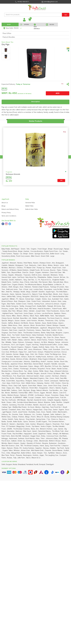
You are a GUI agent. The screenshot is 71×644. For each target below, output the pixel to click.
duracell (44, 374)
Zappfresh (42, 434)
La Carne (38, 313)
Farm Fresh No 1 (56, 407)
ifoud (27, 309)
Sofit (67, 265)
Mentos (38, 407)
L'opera (66, 333)
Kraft (67, 311)
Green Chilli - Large (48, 256)
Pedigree (29, 381)
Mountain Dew (7, 371)
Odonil (47, 381)
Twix (45, 453)
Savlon (56, 410)
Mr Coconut (45, 270)
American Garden (33, 376)
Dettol (55, 412)
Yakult (32, 316)
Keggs (8, 374)
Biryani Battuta (48, 285)
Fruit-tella (48, 335)
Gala (17, 309)
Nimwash (13, 263)
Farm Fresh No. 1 (56, 446)
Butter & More (26, 453)
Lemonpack (54, 381)
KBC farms (33, 309)
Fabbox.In (24, 395)
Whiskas (17, 450)
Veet (23, 383)
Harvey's (37, 342)
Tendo (61, 275)
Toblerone (25, 388)
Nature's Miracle (42, 390)
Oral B (15, 412)
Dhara (57, 337)
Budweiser (53, 443)
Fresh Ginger (43, 249)
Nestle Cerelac (63, 369)
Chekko (16, 369)
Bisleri (54, 369)
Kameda (9, 354)
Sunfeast (21, 439)
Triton (43, 439)
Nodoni (36, 263)
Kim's (10, 369)
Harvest (5, 366)
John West (5, 359)
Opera (26, 422)
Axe (3, 374)
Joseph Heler (41, 311)
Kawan (23, 321)
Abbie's (20, 316)
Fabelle (49, 412)
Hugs (27, 354)
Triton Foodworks (53, 311)
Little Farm (21, 458)
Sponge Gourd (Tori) (42, 254)
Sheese (20, 349)
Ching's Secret (7, 318)
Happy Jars (11, 388)
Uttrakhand (33, 359)
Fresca (50, 374)
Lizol (31, 289)
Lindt (50, 349)
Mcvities (41, 321)
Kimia (19, 410)
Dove (43, 412)
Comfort (54, 330)
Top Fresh (61, 448)
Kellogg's (39, 337)
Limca (30, 349)
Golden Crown (21, 304)
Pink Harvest (43, 282)
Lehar (62, 265)
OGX (53, 383)
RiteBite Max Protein (20, 407)
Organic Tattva (8, 450)
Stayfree (65, 400)
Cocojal (31, 398)
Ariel (61, 294)
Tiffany (45, 349)
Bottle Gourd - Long (57, 254)
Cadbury (14, 390)
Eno (38, 429)
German (16, 354)
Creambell (12, 410)
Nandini (36, 405)
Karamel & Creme (40, 400)
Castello (5, 265)
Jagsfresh (5, 263)
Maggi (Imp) (21, 426)
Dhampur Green (45, 263)
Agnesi (25, 386)
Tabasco (59, 453)
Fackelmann (59, 340)
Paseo (64, 313)
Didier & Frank (13, 366)
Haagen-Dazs (38, 410)
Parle (52, 316)
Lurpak (12, 309)
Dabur (20, 333)
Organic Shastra (18, 285)
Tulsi (21, 289)
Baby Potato (6, 249)
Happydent (28, 434)
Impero (61, 323)
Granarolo (5, 294)
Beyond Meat (16, 273)
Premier (49, 268)
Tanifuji (22, 306)
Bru (61, 366)
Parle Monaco (7, 376)
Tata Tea (5, 400)
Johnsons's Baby (52, 439)
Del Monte (25, 323)
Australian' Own (58, 299)
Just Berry (15, 374)
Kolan (42, 376)
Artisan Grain (26, 450)
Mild (63, 374)
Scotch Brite (11, 381)
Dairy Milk (64, 378)
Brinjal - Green (29, 254)
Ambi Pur (9, 292)
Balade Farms (7, 282)
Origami (38, 273)
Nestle (23, 292)
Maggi (22, 354)
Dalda (53, 402)
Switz (28, 424)
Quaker (23, 443)
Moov (66, 282)
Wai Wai (30, 374)
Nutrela (58, 388)
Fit (39, 280)
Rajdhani (66, 366)
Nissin (64, 441)
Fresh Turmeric (7, 254)
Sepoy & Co (27, 294)
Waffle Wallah (45, 316)
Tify (57, 347)
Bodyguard (60, 263)
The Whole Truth (58, 431)
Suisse (17, 321)
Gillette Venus (31, 383)
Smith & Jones (37, 275)
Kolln (9, 340)
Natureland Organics (37, 378)
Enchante (19, 378)
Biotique (56, 325)
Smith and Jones (12, 289)
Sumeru (38, 330)
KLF (50, 297)
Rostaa (10, 458)
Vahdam (32, 311)
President (10, 357)
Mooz (45, 265)
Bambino (57, 313)
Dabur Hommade (38, 335)
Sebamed (26, 436)
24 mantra (33, 369)
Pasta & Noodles (9, 37)
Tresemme (55, 395)
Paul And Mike (18, 434)
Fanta (16, 419)
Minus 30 (40, 417)
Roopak (60, 405)
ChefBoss (13, 349)
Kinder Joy (22, 441)
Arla (53, 263)
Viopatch (47, 364)
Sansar (58, 342)
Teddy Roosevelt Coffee (48, 345)
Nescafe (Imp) (58, 282)
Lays (56, 429)
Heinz (4, 297)
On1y (56, 321)
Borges (16, 287)
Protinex (21, 417)
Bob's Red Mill (16, 436)
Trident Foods (57, 309)
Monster (49, 393)
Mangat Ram (16, 453)
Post (63, 424)
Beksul (41, 402)
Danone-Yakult (38, 364)
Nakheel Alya (64, 381)
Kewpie (40, 453)
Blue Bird (48, 366)
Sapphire (39, 448)
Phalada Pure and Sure (53, 352)
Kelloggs (5, 439)
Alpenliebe (21, 424)
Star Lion (63, 357)
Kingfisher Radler (59, 280)
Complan (38, 398)
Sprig (47, 446)
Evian (38, 412)
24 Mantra (13, 270)
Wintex (50, 265)
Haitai (66, 345)
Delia (29, 301)
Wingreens (41, 424)
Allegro (37, 366)
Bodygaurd (20, 265)
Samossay (61, 359)
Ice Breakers (40, 395)
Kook (22, 287)
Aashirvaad (13, 439)
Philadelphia (42, 277)
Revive (32, 323)
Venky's (24, 357)
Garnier (61, 429)
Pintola (16, 448)
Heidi (57, 378)
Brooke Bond (41, 325)
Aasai (44, 323)
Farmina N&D (23, 393)
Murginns (59, 333)
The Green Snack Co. (55, 318)
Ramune (10, 448)
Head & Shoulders (44, 309)
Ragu (52, 371)
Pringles (37, 374)
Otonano (5, 330)
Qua (50, 299)
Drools (28, 426)
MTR (42, 366)
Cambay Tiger (7, 407)
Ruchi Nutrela (30, 439)
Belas (22, 309)
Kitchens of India (22, 359)
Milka (14, 316)
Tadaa (15, 342)
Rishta (12, 378)
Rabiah (15, 340)
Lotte (49, 405)
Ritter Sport (27, 431)
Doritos (58, 383)
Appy (9, 383)
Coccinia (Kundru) (37, 251)
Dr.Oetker (29, 405)
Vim (36, 354)
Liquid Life (22, 330)
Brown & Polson (7, 301)
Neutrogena (27, 455)
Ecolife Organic (42, 422)
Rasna (9, 316)
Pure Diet (21, 405)
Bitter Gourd (36, 256)
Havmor (47, 383)
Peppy (62, 395)
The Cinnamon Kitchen (56, 422)
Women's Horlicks (46, 429)
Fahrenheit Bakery (45, 431)
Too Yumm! (16, 335)
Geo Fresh (13, 333)
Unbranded (46, 301)
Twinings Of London (57, 287)
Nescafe (9, 398)
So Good (31, 407)
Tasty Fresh (19, 313)
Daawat (62, 325)
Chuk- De (51, 337)
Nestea (20, 263)
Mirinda (4, 443)
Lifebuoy (5, 414)
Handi (42, 446)
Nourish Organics (18, 347)
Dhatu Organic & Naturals (47, 359)
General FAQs (30, 203)
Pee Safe (65, 328)
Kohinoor (51, 357)
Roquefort (41, 369)
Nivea (33, 429)
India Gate (34, 282)
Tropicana (27, 275)
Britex (26, 311)
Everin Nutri (32, 386)
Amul (24, 410)
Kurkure (54, 301)
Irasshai (50, 362)
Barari (47, 371)
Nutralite (55, 364)
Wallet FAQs (29, 206)
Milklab (12, 299)
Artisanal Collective (62, 371)
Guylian (4, 325)
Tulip (15, 458)
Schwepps (29, 342)
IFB (60, 439)
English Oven (6, 285)
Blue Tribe (12, 311)
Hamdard (25, 337)
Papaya (67, 249)
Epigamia (58, 400)
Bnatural (17, 323)
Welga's (11, 321)
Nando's (13, 424)
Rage (15, 328)
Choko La (55, 419)
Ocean (61, 345)
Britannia (47, 402)
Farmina (30, 304)
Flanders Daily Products (41, 287)
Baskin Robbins (23, 270)
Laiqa (65, 301)
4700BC (31, 395)
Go (68, 277)
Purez (11, 386)
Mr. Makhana (64, 434)
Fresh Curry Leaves (23, 256)
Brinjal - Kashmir (24, 251)
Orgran (29, 345)
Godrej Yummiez (29, 448)
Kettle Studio (18, 422)
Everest (56, 277)
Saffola (11, 323)
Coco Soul (5, 352)
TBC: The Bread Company (30, 446)
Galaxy (20, 340)
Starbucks (33, 265)
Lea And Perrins (48, 313)
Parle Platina (28, 263)
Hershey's (56, 376)
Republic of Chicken (34, 443)
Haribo (4, 395)
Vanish (35, 431)
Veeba (45, 299)
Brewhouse (38, 349)
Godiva (36, 371)
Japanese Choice (17, 364)
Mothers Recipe (13, 395)
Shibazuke (19, 275)
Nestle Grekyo (52, 323)
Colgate (38, 299)
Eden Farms (6, 436)
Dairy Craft (18, 386)
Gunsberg (13, 405)
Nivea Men (24, 318)
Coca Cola (65, 349)
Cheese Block (18, 371)
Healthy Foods (41, 357)
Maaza (40, 386)
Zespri (32, 273)
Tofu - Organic (32, 249)
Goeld (35, 434)
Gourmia (15, 414)
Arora (65, 453)
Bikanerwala (44, 441)
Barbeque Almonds (13, 174)
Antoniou (27, 362)
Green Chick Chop (55, 386)
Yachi (44, 398)
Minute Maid (48, 294)
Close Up (65, 383)
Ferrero (37, 393)
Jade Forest (32, 352)
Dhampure (22, 301)
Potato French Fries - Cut (53, 251)
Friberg (65, 270)
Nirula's (56, 265)
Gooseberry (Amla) (8, 256)
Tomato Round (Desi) (10, 251)
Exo (64, 414)
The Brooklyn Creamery (32, 333)
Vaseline (42, 292)
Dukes (31, 366)
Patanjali (50, 306)
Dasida (13, 359)
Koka (38, 439)
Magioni (26, 378)
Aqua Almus (20, 381)
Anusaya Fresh (31, 306)
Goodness (62, 443)
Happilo (11, 275)
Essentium (57, 349)
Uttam (30, 371)
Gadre (67, 299)
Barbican (19, 431)
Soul (4, 383)
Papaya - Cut (18, 254)
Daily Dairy (46, 407)
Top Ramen (36, 426)
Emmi (60, 301)
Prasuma (19, 455)
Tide (67, 374)
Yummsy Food (39, 304)
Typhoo (32, 337)
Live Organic (20, 345)
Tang (25, 280)
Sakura (34, 340)
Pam (47, 378)
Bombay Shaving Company (60, 417)
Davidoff (35, 292)
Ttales (59, 270)
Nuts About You (31, 277)
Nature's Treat (37, 294)
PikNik (42, 371)
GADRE (10, 429)
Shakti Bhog (36, 362)
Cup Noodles (54, 390)
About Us (5, 203)
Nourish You (6, 347)
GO (66, 15)
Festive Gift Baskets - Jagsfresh (36, 328)
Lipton (14, 277)
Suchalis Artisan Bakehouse (27, 402)
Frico (4, 453)
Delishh (11, 419)
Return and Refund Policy (10, 209)
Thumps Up (41, 268)
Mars (51, 282)
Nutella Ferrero (58, 335)
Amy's (54, 405)
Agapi (42, 455)
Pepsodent (24, 366)
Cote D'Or (63, 393)
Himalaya (17, 292)
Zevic (9, 335)
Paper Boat (46, 330)
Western (17, 357)
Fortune (51, 340)
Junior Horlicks (32, 321)
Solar (21, 414)
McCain (63, 277)
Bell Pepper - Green (18, 249)
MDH (65, 309)
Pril (21, 448)
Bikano (56, 393)
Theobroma (49, 321)
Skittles (50, 277)
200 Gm (9, 177)
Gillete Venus (13, 325)
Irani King (35, 345)
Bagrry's (49, 424)
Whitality (9, 342)
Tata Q (28, 458)
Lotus (45, 386)
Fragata (35, 347)
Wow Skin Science (8, 446)
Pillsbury (5, 386)
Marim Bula (28, 364)
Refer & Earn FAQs (32, 209)
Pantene (5, 405)
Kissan (48, 395)
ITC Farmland (11, 426)
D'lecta (27, 282)
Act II (13, 345)
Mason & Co (36, 458)
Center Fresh (36, 301)
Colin (57, 357)
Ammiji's (56, 434)
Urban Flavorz (7, 328)
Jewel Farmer (23, 412)
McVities (5, 268)
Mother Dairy (6, 417)
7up (26, 371)
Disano (9, 402)
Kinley (43, 436)
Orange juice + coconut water (12, 362)
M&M (25, 398)
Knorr (19, 337)
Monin (33, 325)
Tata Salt (30, 400)
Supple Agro (51, 292)
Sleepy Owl (44, 297)
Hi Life (60, 330)
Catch (40, 265)
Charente (48, 450)
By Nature (57, 374)
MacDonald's (63, 412)
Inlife (15, 402)
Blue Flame (11, 304)
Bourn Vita (64, 362)
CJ (36, 280)
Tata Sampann (60, 316)
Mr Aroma (58, 306)
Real (16, 301)
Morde (8, 393)
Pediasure (28, 414)
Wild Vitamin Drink (38, 450)
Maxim (4, 335)
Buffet (4, 273)
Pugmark (46, 414)
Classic (66, 294)
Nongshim (26, 297)
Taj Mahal (51, 453)
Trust (26, 265)
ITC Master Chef (30, 268)
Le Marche (58, 285)
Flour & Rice (7, 33)
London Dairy (38, 289)
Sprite (67, 448)
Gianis (12, 294)
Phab (4, 381)
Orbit (32, 354)
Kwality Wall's (42, 306)
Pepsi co (62, 419)
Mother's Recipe (55, 441)
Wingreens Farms (55, 328)
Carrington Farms (53, 398)
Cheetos (20, 268)
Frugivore (9, 172)
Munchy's (12, 268)
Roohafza (32, 412)
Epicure (22, 419)
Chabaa (15, 417)
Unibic (36, 441)
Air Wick (44, 342)
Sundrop (5, 280)
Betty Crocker (38, 381)
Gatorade (46, 275)
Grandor (21, 328)
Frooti (4, 429)
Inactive (33, 424)
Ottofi (10, 287)
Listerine (27, 340)
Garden (57, 362)
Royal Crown (57, 268)
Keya (22, 282)
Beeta (43, 333)
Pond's (33, 417)
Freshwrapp (24, 369)
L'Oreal (26, 289)
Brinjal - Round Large (56, 249)
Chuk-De (25, 273)
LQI (30, 318)
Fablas (49, 434)
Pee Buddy (6, 364)
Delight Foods (35, 270)
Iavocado (62, 364)
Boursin (53, 270)
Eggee (43, 393)
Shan (20, 325)
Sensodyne (48, 289)
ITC (17, 299)
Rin (10, 414)
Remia (5, 419)
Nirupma (45, 443)
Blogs (4, 206)
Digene (62, 410)
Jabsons (26, 325)
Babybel (12, 265)
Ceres (52, 378)
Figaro (4, 304)
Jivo (61, 390)
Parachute (56, 424)
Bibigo (28, 417)
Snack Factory (42, 340)
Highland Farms (8, 313)
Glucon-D (43, 405)
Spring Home (41, 419)
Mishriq (26, 316)
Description (35, 102)
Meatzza (51, 342)
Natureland (42, 318)
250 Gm (4, 89)
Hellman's (59, 414)
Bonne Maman (58, 450)
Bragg (33, 390)
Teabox (13, 337)
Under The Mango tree (53, 354)
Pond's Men (34, 388)
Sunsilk (10, 422)
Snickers (32, 422)
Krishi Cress (16, 383)
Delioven (21, 342)
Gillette (35, 318)
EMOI (31, 393)
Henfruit (42, 347)
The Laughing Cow (52, 455)
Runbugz (30, 441)
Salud (34, 453)
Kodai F (44, 362)
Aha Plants (63, 436)
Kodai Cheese (26, 335)
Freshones (31, 330)
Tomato (65, 251)
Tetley (18, 388)
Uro (34, 414)
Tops (9, 273)
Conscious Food (53, 436)
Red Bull (16, 318)
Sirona (63, 311)
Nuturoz (29, 410)
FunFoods (12, 400)
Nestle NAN (6, 390)
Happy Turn (23, 352)
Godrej (5, 369)
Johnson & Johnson (52, 304)
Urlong (19, 297)
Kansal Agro (30, 299)
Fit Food (55, 366)
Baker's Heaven (14, 443)
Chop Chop (48, 410)
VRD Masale (22, 400)
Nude (4, 402)
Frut (15, 376)
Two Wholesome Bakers (34, 285)
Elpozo (22, 299)
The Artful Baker (62, 292)
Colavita (5, 311)
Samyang (40, 383)
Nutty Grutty (51, 333)
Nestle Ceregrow (12, 306)
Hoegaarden (44, 388)
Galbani (14, 441)
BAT (26, 349)
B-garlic (65, 388)
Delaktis (53, 448)
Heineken (45, 273)
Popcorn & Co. (46, 280)
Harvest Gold (6, 277)
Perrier (13, 455)
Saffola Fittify (11, 297)
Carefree (16, 282)
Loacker (48, 376)
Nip (45, 337)
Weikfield (14, 393)
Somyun (41, 352)
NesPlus (59, 402)
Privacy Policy (6, 213)
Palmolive (28, 287)
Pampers (28, 347)
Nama (47, 347)
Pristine (41, 354)
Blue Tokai (5, 455)
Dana (4, 316)
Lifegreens (6, 337)
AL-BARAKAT (18, 398)
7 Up (48, 419)
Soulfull (66, 450)
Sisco (67, 410)
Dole (18, 446)
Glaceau (46, 448)
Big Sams (27, 390)
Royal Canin (21, 376)
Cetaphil (50, 400)
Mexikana (54, 275)
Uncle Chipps (29, 313)
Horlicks (36, 455)
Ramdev (38, 323)
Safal (52, 414)
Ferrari (48, 369)
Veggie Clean (35, 436)
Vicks (53, 347)
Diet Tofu (31, 280)
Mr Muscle (14, 352)
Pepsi (37, 316)
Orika (8, 453)
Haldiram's (19, 280)
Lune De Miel (58, 289)
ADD (58, 93)
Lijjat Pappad (7, 412)
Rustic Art (31, 357)
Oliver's (52, 388)
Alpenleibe (11, 431)
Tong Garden (31, 419)
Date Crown (13, 330)
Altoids (56, 294)
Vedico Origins (46, 426)
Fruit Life (63, 398)
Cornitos (39, 414)
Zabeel (49, 325)
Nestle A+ (5, 424)
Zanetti (11, 280)
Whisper (20, 311)
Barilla (4, 422)
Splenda (19, 294)
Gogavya (5, 333)
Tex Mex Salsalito (59, 426)
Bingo (29, 292)
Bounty (47, 417)
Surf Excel (21, 277)
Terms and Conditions (9, 216)
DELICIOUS (35, 297)
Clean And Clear (56, 273)
